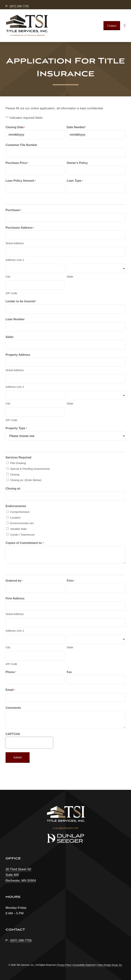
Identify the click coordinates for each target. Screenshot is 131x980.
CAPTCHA (13, 734)
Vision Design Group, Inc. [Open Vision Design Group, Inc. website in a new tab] (110, 965)
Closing (15, 474)
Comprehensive (20, 512)
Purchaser (14, 210)
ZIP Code (11, 293)
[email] (65, 697)
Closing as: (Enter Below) (26, 480)
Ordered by (14, 581)
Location (15, 518)
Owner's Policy (77, 163)
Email (10, 690)
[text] (35, 135)
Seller (10, 337)
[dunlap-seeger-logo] (66, 835)
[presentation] (29, 743)
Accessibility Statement (84, 965)
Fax (69, 672)
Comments (13, 708)
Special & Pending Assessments (30, 469)
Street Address (15, 243)
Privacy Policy (64, 965)
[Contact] (112, 26)
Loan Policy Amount (21, 181)
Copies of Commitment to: (25, 543)
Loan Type (75, 181)
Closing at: (13, 489)
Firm (71, 581)
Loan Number (15, 319)
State (70, 276)
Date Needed (76, 127)
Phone (11, 672)
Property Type (16, 428)
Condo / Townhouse (22, 535)
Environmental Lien (22, 523)
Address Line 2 (15, 260)
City (8, 276)
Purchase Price (17, 163)
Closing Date (15, 127)
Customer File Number (21, 145)
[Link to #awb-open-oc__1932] (125, 26)
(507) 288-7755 (19, 6)
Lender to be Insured (21, 301)
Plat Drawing (18, 463)
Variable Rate (18, 529)
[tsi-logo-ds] (27, 16)
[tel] (35, 680)
